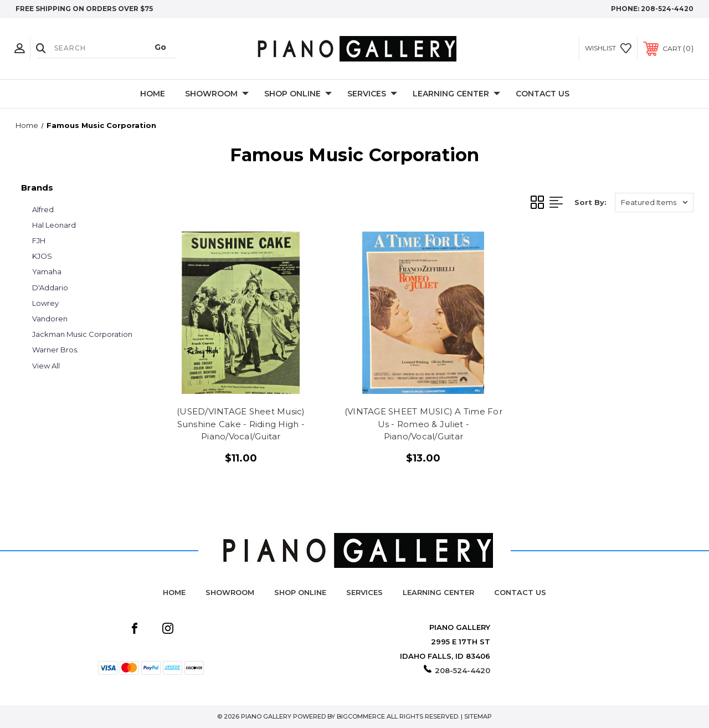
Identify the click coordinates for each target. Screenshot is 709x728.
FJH (39, 240)
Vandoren (50, 319)
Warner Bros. (55, 350)
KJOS (42, 256)
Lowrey (45, 303)
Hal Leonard (54, 225)
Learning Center (456, 94)
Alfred (43, 209)
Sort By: (590, 202)
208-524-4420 (667, 9)
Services (372, 94)
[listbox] (654, 202)
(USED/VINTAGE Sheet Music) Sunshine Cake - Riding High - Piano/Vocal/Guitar (241, 424)
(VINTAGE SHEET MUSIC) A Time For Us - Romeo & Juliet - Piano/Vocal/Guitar (423, 424)
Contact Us (543, 94)
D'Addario (50, 288)
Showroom (217, 94)
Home (153, 94)
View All (46, 366)
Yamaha (47, 271)
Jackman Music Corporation (82, 334)
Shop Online (298, 94)
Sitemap (478, 716)
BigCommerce (361, 716)
